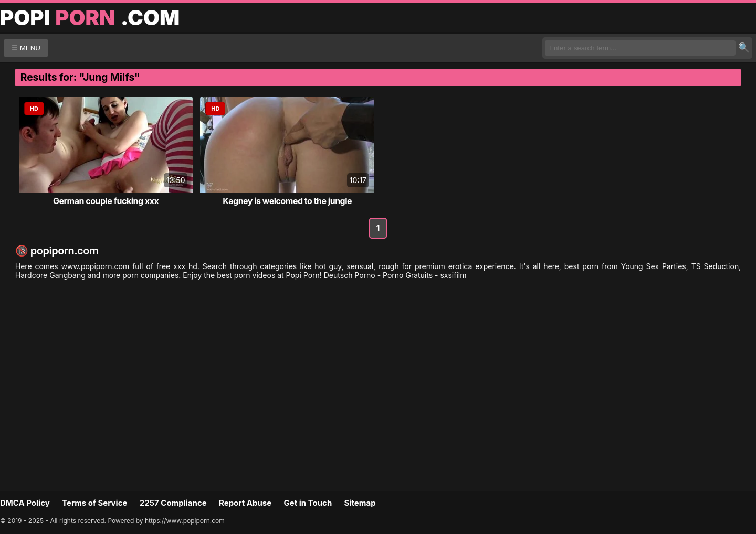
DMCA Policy (25, 503)
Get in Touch (308, 503)
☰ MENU (26, 48)
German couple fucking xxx (106, 201)
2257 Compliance (173, 503)
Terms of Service (94, 503)
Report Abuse (245, 503)
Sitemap (360, 503)
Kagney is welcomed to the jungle (287, 201)
